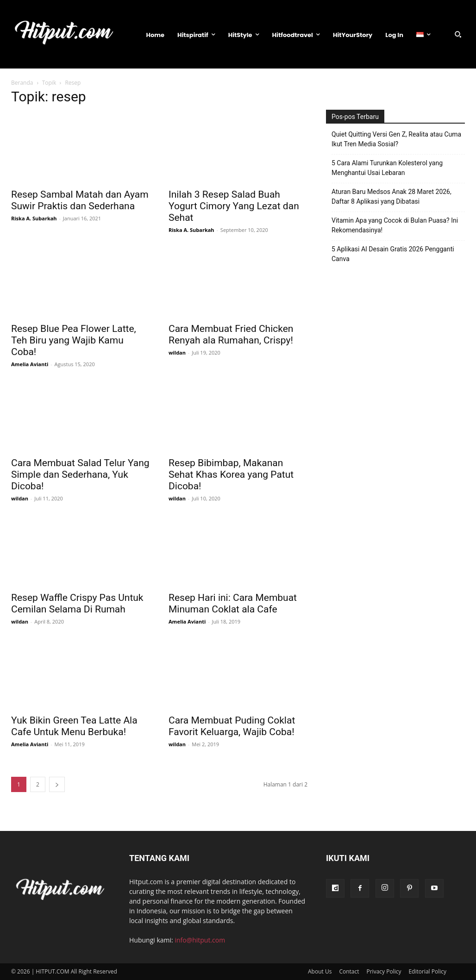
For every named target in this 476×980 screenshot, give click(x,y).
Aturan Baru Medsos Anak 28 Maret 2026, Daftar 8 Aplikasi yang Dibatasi (391, 197)
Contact (349, 971)
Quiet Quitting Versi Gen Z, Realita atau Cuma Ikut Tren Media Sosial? (396, 139)
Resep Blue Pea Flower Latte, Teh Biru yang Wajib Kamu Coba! (74, 340)
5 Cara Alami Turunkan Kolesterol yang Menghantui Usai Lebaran (387, 168)
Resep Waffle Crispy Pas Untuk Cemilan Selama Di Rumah (77, 603)
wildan (177, 353)
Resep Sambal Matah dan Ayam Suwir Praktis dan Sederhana (80, 200)
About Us (320, 971)
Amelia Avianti (30, 364)
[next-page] (57, 784)
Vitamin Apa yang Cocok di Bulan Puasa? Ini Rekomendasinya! (395, 225)
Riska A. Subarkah (34, 218)
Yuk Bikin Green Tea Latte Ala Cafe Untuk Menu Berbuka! (74, 726)
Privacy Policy (384, 971)
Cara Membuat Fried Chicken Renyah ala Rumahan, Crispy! (231, 334)
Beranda (22, 83)
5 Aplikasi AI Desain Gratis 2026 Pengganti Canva (393, 254)
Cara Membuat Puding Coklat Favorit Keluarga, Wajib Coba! (232, 726)
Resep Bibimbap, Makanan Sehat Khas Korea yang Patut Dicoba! (231, 474)
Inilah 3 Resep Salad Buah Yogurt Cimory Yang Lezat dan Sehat (234, 206)
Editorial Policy (427, 971)
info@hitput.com (200, 940)
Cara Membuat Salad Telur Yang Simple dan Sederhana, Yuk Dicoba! (80, 474)
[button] (458, 34)
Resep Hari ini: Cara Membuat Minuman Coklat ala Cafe (233, 603)
